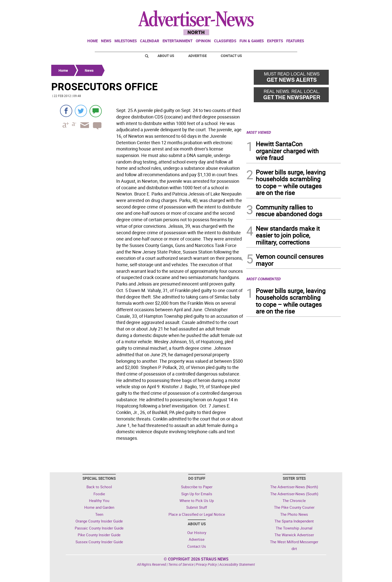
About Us (166, 56)
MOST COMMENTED (263, 279)
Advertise (197, 56)
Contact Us (231, 56)
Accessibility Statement (237, 564)
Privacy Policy (206, 564)
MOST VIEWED (258, 132)
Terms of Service (181, 564)
